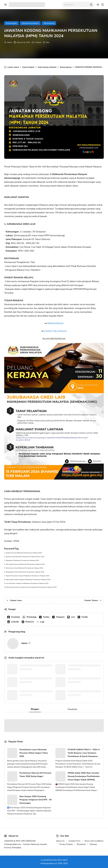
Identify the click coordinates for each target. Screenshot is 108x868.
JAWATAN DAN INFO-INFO (55, 860)
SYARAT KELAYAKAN (55, 331)
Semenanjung (49, 23)
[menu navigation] (5, 5)
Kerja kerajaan (11, 23)
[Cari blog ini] (76, 5)
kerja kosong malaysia (30, 23)
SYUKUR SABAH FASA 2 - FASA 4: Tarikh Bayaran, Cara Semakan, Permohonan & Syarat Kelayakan (84, 753)
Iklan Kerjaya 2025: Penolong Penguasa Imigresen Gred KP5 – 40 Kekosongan (35, 800)
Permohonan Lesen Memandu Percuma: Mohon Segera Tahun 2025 (34, 753)
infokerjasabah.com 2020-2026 (54, 863)
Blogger (35, 709)
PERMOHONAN (55, 323)
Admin (10, 42)
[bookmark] (103, 5)
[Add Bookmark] (46, 42)
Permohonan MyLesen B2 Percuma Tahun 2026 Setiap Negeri (35, 775)
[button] (41, 622)
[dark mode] (98, 5)
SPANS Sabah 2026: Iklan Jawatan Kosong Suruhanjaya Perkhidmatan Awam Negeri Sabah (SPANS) (84, 776)
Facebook (72, 709)
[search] (91, 5)
